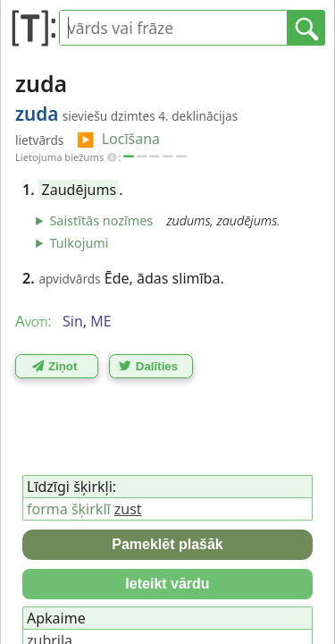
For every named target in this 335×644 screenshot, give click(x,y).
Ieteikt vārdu (167, 584)
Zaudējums (80, 190)
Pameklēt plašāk (167, 544)
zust (128, 509)
